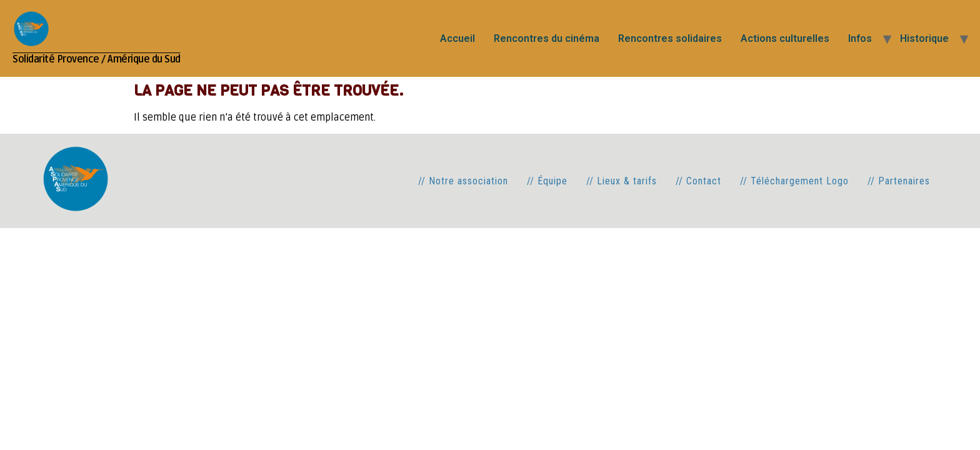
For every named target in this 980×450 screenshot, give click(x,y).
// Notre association (463, 181)
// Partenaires (899, 181)
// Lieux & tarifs (622, 181)
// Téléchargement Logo (794, 181)
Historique (924, 38)
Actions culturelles (785, 38)
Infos (860, 38)
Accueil (457, 38)
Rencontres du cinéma (547, 38)
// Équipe (547, 181)
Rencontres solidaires (670, 38)
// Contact (698, 181)
